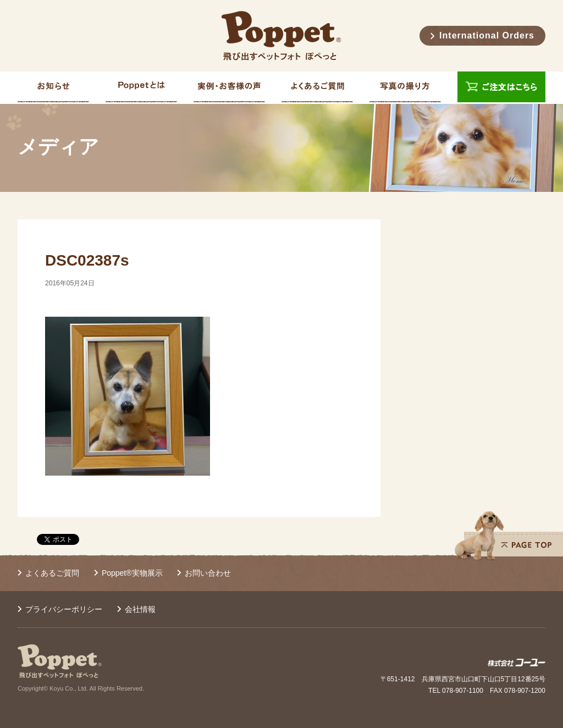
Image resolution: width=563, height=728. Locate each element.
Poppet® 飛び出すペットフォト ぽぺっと (281, 36)
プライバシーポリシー (64, 609)
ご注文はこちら (501, 88)
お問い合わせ (208, 573)
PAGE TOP (509, 536)
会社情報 (140, 609)
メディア (58, 147)
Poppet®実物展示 (132, 573)
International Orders (487, 35)
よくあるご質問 (52, 573)
